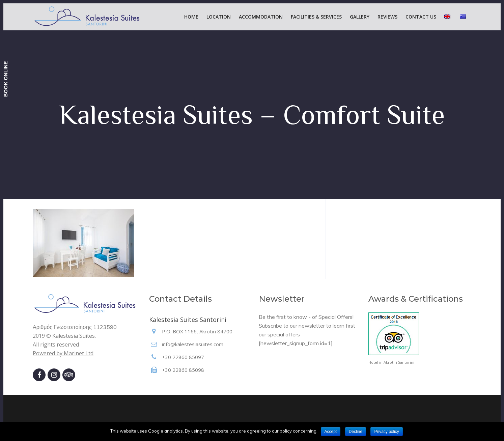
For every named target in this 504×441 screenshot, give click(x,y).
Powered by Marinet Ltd (63, 353)
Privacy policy (386, 432)
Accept (331, 432)
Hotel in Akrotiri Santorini (391, 362)
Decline (356, 432)
